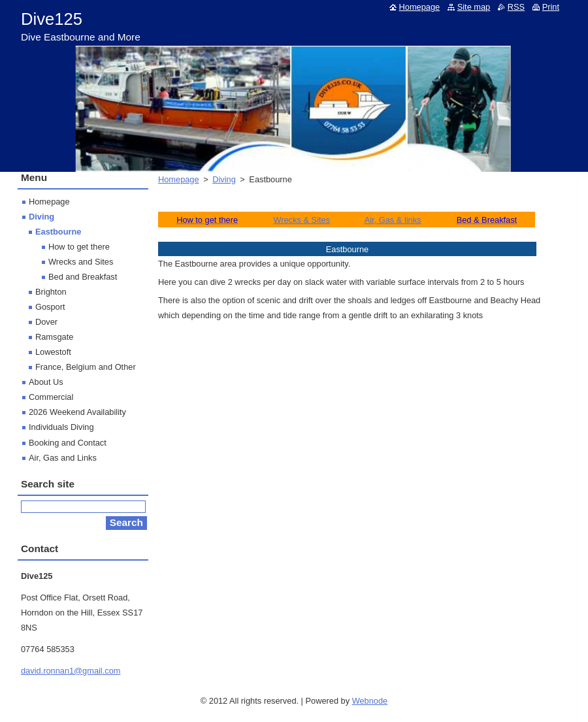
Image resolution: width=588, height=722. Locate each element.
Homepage (179, 179)
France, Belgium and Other (86, 367)
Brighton (51, 292)
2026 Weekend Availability (77, 412)
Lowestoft (53, 352)
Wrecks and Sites (81, 262)
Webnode (370, 701)
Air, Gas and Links (63, 458)
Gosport (50, 307)
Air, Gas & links (393, 220)
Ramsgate (54, 337)
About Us (46, 382)
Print (551, 7)
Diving (224, 179)
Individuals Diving (61, 427)
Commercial (51, 397)
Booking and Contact (68, 443)
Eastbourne (58, 232)
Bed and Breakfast (83, 277)
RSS (516, 7)
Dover (46, 322)
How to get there (79, 247)
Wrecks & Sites (302, 220)
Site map (474, 7)
